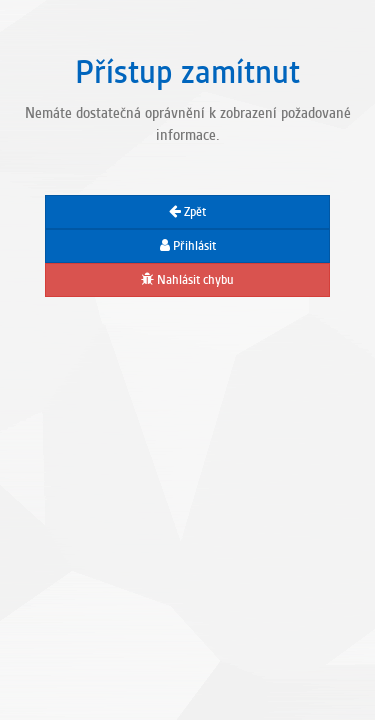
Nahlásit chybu (187, 280)
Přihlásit (188, 246)
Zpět (187, 212)
